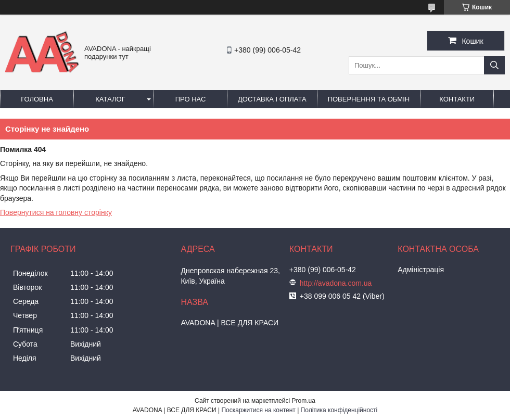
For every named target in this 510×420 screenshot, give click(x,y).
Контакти (457, 99)
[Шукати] (494, 65)
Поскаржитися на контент (258, 410)
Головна (37, 99)
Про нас (191, 99)
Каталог (110, 99)
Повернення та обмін (369, 99)
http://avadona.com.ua (336, 283)
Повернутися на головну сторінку (56, 212)
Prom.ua (304, 401)
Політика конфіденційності (339, 410)
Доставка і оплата (272, 99)
